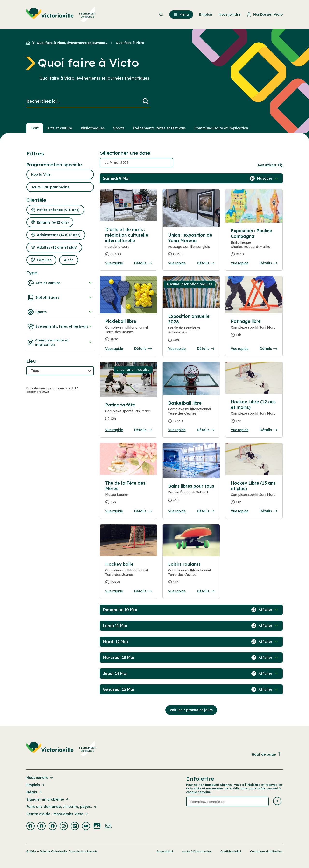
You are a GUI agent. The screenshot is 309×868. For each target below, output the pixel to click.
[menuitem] (61, 14)
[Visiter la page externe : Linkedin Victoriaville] (75, 826)
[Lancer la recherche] (146, 101)
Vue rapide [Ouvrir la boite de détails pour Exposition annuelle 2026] (177, 349)
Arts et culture (60, 283)
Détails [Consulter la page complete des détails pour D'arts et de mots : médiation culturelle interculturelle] (143, 263)
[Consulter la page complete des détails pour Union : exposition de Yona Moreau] (191, 247)
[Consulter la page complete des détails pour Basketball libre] (191, 414)
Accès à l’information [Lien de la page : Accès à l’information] (197, 851)
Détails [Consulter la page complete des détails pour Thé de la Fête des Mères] (143, 511)
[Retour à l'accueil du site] (29, 43)
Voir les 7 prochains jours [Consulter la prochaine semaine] (191, 710)
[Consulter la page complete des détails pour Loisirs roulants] (191, 575)
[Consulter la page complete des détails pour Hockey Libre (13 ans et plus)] (254, 495)
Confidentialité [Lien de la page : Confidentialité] (231, 851)
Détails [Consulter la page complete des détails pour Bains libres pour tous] (206, 511)
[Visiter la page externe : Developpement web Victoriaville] (108, 826)
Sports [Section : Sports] (119, 128)
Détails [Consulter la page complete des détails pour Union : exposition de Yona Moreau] (206, 263)
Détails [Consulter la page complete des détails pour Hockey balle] (143, 591)
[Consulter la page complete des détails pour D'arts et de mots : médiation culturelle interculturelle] (128, 205)
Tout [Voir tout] (35, 128)
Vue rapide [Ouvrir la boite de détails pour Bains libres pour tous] (177, 511)
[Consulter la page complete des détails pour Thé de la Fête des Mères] (129, 495)
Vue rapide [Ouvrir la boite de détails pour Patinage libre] (240, 349)
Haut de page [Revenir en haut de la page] (267, 754)
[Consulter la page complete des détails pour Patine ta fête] (129, 414)
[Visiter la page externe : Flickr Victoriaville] (97, 826)
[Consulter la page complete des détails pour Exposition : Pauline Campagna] (254, 244)
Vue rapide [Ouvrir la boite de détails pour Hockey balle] (114, 591)
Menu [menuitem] (181, 14)
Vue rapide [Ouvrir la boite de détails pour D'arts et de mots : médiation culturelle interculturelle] (114, 263)
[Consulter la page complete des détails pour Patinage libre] (254, 330)
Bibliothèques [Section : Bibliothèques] (93, 128)
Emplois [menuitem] (206, 14)
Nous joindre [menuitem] (230, 14)
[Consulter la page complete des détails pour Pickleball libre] (129, 332)
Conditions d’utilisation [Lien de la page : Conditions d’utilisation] (266, 851)
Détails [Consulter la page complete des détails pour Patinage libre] (268, 349)
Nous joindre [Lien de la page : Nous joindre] (40, 778)
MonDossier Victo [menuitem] (265, 14)
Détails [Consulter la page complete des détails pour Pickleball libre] (143, 349)
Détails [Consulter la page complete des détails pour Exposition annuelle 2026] (206, 349)
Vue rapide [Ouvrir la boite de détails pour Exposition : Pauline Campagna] (240, 263)
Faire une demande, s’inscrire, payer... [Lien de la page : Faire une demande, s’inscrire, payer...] (62, 807)
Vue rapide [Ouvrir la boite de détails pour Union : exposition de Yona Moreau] (177, 263)
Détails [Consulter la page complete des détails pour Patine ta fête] (143, 430)
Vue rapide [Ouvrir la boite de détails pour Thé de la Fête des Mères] (114, 511)
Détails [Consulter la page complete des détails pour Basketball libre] (206, 430)
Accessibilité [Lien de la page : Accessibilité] (165, 851)
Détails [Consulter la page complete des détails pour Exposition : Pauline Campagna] (268, 263)
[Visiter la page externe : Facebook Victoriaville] (30, 826)
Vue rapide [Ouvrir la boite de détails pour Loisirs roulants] (177, 591)
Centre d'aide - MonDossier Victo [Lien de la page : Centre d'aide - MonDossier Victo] (57, 814)
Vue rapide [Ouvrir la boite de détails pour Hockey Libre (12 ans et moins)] (240, 430)
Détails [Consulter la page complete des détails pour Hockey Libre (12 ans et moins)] (268, 430)
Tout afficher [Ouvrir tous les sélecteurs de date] (270, 165)
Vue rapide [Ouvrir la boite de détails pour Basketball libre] (177, 430)
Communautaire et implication (60, 342)
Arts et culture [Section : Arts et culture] (60, 128)
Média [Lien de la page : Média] (34, 792)
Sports (60, 312)
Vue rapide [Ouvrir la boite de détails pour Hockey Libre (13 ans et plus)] (240, 511)
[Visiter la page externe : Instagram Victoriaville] (64, 826)
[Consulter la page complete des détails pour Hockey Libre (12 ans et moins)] (254, 413)
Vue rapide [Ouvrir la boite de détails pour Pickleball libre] (114, 349)
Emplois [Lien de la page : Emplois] (36, 785)
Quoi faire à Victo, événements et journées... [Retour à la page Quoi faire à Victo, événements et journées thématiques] (72, 43)
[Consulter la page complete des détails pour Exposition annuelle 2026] (191, 330)
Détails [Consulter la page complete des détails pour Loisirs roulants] (206, 591)
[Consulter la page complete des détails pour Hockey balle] (129, 575)
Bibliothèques (60, 297)
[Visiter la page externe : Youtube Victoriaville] (86, 826)
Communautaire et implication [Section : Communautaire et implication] (221, 128)
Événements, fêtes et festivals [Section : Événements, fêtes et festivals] (159, 128)
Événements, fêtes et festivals (60, 326)
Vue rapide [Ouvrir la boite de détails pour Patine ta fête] (114, 430)
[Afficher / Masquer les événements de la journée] (268, 178)
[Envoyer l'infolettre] (277, 801)
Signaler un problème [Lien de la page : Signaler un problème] (48, 799)
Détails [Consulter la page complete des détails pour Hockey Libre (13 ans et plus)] (268, 511)
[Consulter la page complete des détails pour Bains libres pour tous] (191, 495)
